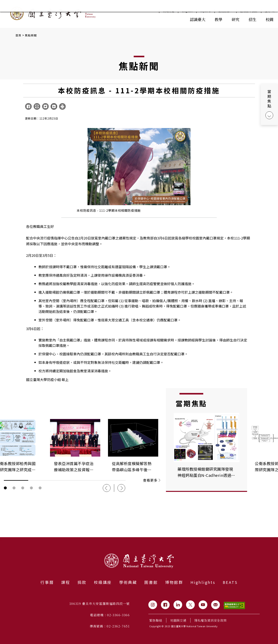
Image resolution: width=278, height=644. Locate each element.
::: (177, 19)
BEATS (230, 582)
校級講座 (103, 582)
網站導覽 (169, 11)
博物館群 (174, 582)
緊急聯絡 (156, 620)
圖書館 (151, 582)
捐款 (82, 582)
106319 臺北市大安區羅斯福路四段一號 (100, 604)
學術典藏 (128, 582)
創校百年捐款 (249, 11)
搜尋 (268, 11)
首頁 (18, 35)
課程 (66, 582)
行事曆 (47, 582)
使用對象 (226, 11)
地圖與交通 (178, 620)
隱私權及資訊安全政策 (211, 620)
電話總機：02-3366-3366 (110, 615)
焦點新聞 (31, 35)
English (187, 11)
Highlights (203, 582)
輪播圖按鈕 (5, 488)
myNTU (206, 11)
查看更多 (152, 480)
